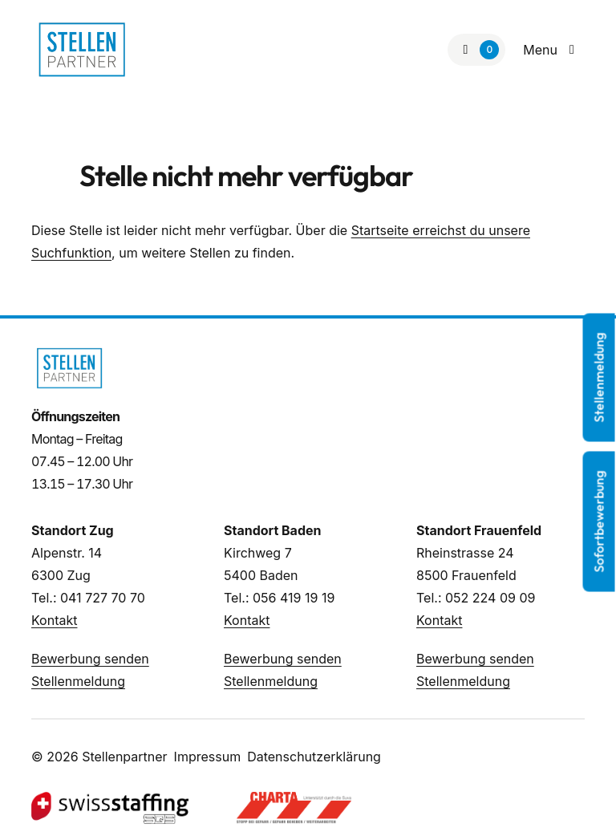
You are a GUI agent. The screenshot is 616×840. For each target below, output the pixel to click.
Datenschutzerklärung (314, 757)
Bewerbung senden (90, 659)
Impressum (208, 757)
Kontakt (54, 620)
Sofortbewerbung (599, 521)
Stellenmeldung (78, 681)
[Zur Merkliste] (476, 50)
